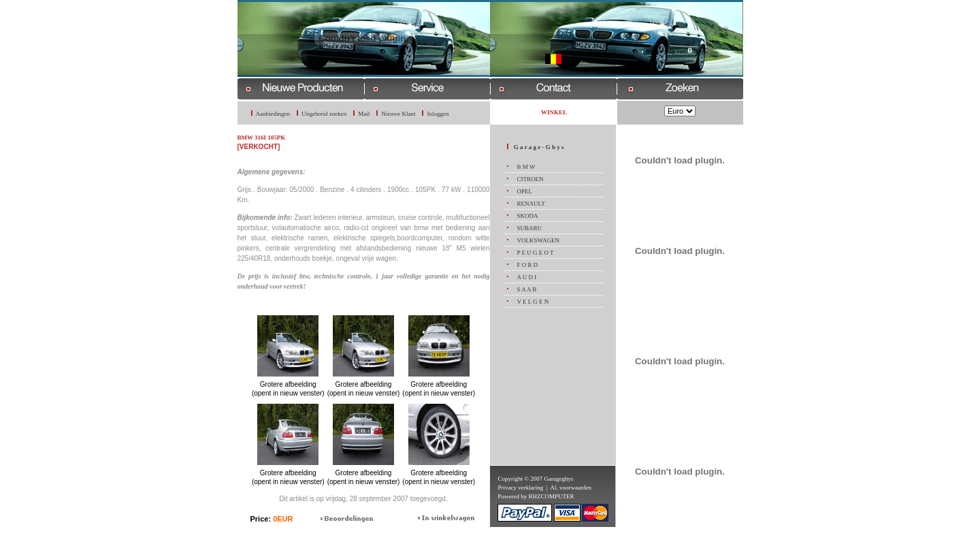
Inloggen (438, 114)
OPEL (524, 191)
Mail (364, 114)
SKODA (527, 216)
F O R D (527, 265)
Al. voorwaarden (571, 488)
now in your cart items (676, 51)
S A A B (526, 289)
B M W (526, 167)
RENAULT (530, 204)
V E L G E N (533, 302)
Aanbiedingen (273, 114)
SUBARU (529, 228)
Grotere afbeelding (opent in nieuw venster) (288, 385)
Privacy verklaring (520, 488)
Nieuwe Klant (398, 114)
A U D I (526, 277)
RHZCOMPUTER (551, 496)
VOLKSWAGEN (538, 240)
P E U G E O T (535, 253)
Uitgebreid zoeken (324, 114)
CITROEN (530, 179)
